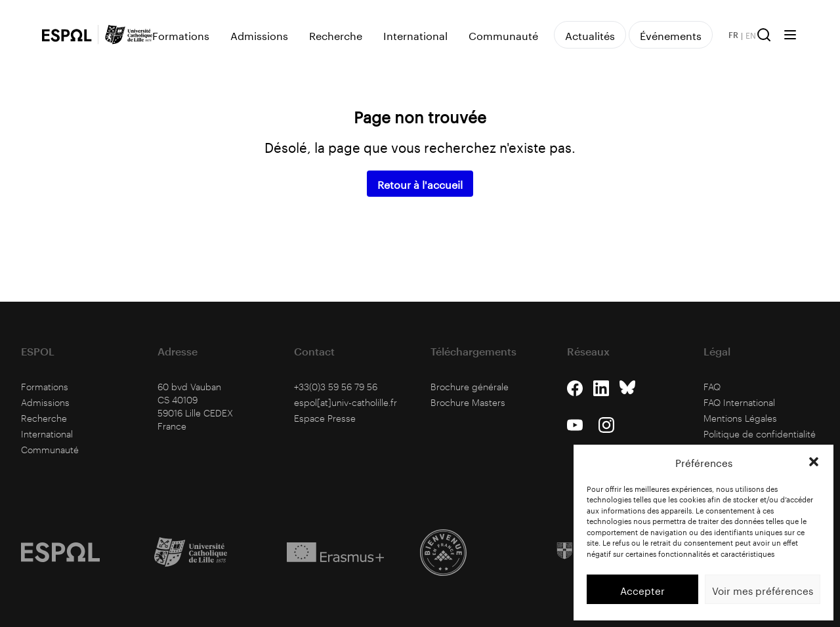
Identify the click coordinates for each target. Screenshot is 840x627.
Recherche (336, 35)
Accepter (642, 590)
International (415, 35)
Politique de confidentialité (760, 434)
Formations (181, 35)
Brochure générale (470, 387)
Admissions (259, 35)
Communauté (503, 35)
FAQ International (739, 402)
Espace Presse (325, 418)
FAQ (712, 387)
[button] (814, 462)
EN (751, 35)
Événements (671, 34)
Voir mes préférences (763, 590)
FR (733, 35)
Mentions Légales (740, 418)
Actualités (590, 34)
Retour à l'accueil (420, 183)
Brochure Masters (468, 402)
